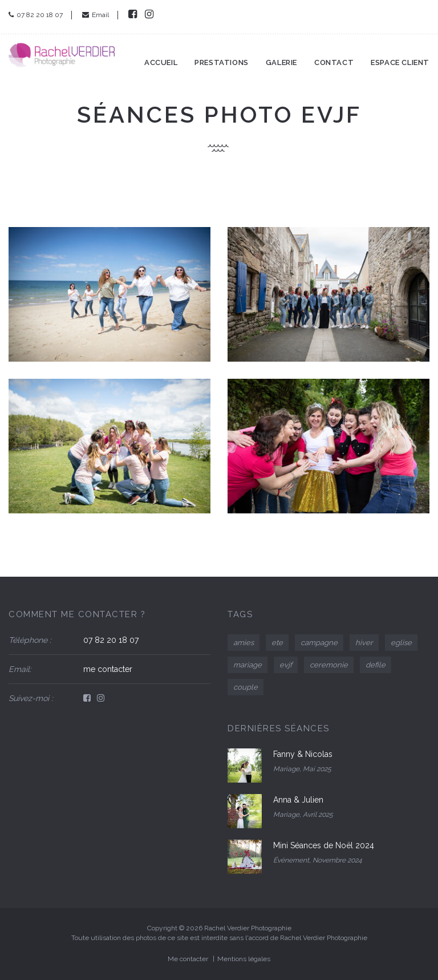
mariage (248, 665)
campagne (319, 643)
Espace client (400, 56)
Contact (334, 56)
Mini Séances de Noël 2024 (324, 845)
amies (244, 643)
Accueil (161, 56)
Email (96, 15)
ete (277, 643)
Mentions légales (244, 959)
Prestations (222, 56)
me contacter (108, 669)
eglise (401, 643)
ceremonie (329, 665)
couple (246, 687)
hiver (364, 643)
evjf (286, 665)
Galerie (281, 56)
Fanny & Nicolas (303, 754)
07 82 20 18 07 (36, 15)
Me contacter (188, 959)
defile (376, 665)
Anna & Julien (298, 800)
